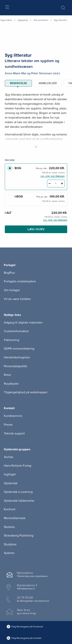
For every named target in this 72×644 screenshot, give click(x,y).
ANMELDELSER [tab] (48, 83)
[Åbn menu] (7, 8)
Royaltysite (11, 384)
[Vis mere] (36, 147)
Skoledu (9, 527)
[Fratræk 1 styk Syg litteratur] (50, 184)
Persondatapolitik (15, 366)
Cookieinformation (16, 331)
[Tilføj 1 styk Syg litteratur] (62, 184)
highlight (10, 474)
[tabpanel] (36, 121)
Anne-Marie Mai (15, 73)
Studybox (10, 544)
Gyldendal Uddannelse (19, 501)
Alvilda (8, 457)
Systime (9, 553)
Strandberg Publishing (19, 536)
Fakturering (12, 340)
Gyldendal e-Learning (18, 492)
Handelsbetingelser (17, 357)
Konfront (10, 509)
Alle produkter (41, 20)
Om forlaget (12, 290)
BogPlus (9, 273)
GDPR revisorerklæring (19, 349)
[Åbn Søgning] (63, 8)
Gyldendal (11, 483)
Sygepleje (23, 20)
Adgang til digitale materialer (23, 323)
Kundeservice (13, 416)
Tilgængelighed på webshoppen (26, 392)
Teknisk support (14, 433)
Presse (8, 425)
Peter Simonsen (42, 73)
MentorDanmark (15, 518)
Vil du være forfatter (17, 299)
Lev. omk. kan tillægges (53, 176)
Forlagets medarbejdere (20, 281)
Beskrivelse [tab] (18, 83)
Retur (7, 375)
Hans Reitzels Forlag (18, 466)
